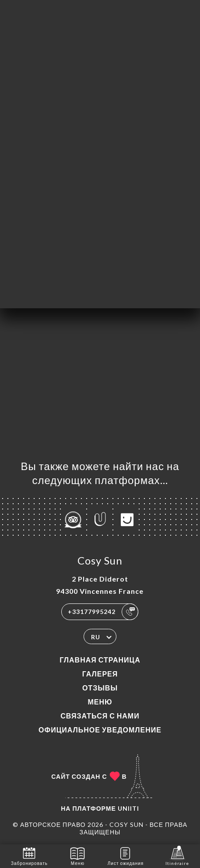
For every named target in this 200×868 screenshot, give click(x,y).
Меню (100, 702)
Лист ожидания (126, 856)
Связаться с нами (100, 716)
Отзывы (100, 688)
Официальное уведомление (100, 730)
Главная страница (100, 660)
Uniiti (128, 808)
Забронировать (29, 856)
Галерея (100, 674)
